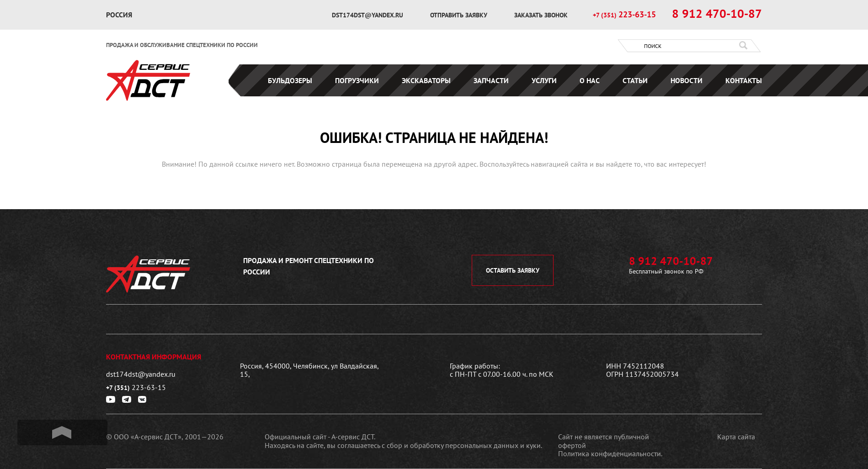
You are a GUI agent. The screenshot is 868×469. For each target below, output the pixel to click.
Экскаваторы (426, 80)
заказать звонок (541, 15)
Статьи (635, 80)
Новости (687, 80)
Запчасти (491, 80)
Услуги (544, 80)
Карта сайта (736, 437)
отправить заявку (460, 15)
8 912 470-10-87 (717, 14)
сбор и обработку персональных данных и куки (464, 445)
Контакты (744, 80)
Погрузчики (357, 80)
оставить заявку (513, 270)
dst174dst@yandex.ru (368, 15)
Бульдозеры (290, 80)
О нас (590, 80)
